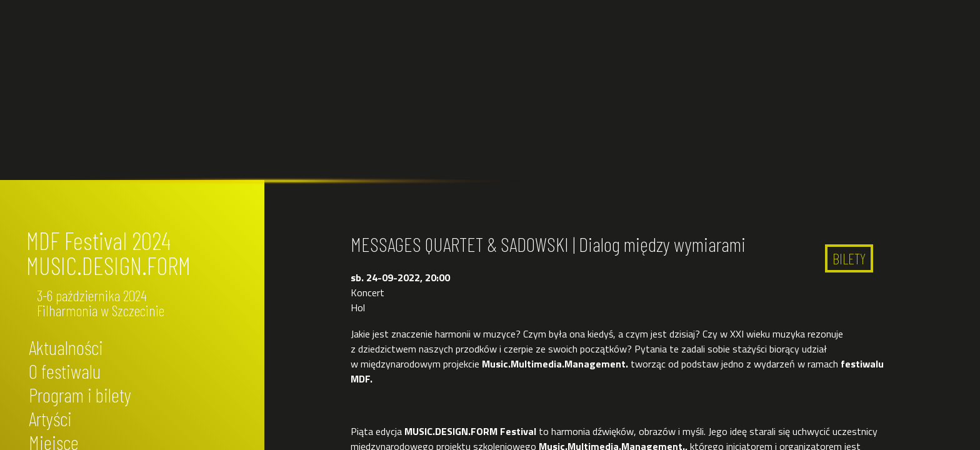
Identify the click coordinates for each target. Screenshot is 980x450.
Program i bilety (80, 394)
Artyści (50, 418)
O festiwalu (65, 371)
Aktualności (66, 347)
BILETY (849, 258)
